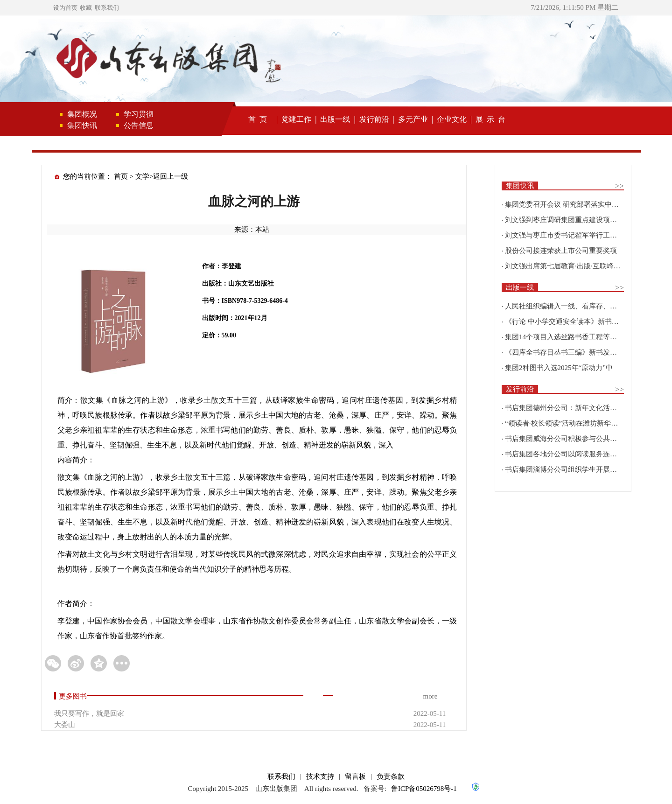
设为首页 (65, 8)
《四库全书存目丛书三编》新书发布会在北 (571, 352)
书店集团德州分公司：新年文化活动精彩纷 (571, 408)
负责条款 (391, 776)
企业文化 (452, 119)
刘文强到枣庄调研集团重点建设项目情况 (568, 220)
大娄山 (65, 725)
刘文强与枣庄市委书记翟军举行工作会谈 (568, 235)
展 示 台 (490, 119)
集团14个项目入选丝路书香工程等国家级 (568, 337)
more (430, 696)
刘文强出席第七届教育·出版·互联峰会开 (566, 266)
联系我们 (107, 8)
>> (619, 186)
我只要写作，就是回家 (89, 713)
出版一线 (335, 119)
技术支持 (320, 776)
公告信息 (139, 125)
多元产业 (413, 119)
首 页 (258, 119)
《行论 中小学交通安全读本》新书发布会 (569, 322)
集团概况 (82, 114)
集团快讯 (82, 125)
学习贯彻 (139, 114)
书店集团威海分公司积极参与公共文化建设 (571, 439)
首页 (121, 176)
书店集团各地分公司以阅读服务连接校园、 (571, 454)
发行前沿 (374, 119)
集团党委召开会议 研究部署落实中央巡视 (569, 204)
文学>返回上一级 (162, 176)
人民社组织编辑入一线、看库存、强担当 (568, 306)
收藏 (86, 8)
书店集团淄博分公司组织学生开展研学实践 (571, 469)
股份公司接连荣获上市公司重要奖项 (561, 251)
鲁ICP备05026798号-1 (424, 789)
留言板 (355, 776)
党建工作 (296, 119)
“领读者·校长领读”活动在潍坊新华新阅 (565, 423)
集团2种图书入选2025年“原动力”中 (559, 368)
